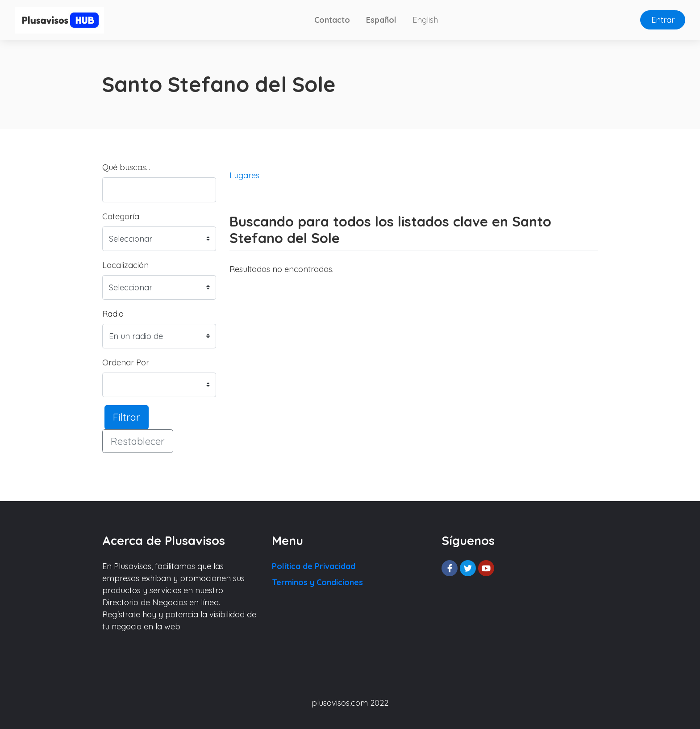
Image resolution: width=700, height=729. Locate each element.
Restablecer (138, 441)
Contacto (332, 20)
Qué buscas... (126, 167)
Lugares (244, 175)
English (425, 20)
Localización (125, 265)
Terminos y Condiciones (317, 582)
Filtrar (127, 417)
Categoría (121, 216)
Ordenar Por (126, 362)
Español (381, 20)
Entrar (663, 20)
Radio (113, 314)
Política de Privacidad (314, 566)
